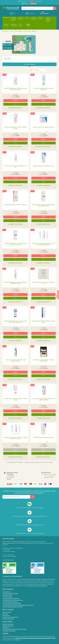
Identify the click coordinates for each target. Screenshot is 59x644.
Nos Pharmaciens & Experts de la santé (12, 607)
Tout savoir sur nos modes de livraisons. (37, 586)
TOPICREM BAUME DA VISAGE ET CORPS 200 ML (16, 399)
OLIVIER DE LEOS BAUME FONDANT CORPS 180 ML (43, 361)
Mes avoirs (5, 614)
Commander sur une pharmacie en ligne (13, 600)
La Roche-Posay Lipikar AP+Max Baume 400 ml (15, 361)
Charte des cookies (7, 595)
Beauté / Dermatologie (16, 31)
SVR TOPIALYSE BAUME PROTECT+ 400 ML (15, 167)
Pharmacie (5, 31)
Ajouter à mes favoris (16, 108)
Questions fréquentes (8, 624)
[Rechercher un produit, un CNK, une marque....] (55, 8)
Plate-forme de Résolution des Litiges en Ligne (14, 629)
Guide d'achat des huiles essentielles (12, 603)
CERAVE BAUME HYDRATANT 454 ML (43, 127)
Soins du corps (27, 31)
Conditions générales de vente (10, 594)
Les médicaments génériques (10, 602)
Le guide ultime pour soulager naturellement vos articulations (18, 605)
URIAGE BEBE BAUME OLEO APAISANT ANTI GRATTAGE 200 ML (15, 322)
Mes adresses (6, 615)
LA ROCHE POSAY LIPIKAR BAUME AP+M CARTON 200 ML (43, 399)
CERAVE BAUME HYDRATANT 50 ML (43, 438)
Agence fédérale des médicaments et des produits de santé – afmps (36, 638)
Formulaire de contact (8, 626)
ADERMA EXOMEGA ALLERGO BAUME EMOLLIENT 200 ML (44, 205)
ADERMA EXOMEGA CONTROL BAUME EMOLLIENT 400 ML (15, 89)
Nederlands (33, 4)
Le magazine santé (7, 597)
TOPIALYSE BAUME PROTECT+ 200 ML (15, 205)
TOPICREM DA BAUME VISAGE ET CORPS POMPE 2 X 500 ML (16, 438)
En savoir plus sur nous (8, 560)
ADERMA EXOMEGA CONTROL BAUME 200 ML (15, 128)
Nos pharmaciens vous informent (11, 598)
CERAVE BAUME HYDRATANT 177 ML (44, 166)
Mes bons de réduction (8, 619)
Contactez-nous (7, 592)
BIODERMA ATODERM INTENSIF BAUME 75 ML (44, 322)
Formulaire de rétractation (9, 631)
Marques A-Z (6, 627)
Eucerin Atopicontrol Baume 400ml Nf (43, 89)
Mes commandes (7, 612)
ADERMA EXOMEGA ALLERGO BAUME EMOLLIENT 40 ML (15, 244)
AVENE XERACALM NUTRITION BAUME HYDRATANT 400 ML (15, 283)
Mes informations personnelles (10, 617)
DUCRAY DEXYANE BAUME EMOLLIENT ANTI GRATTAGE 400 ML (44, 244)
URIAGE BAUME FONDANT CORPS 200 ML (44, 283)
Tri (32, 70)
